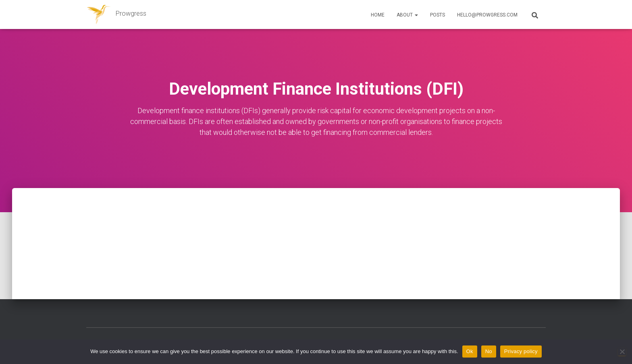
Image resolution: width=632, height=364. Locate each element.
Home (378, 15)
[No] (622, 352)
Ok (470, 351)
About (407, 15)
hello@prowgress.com (487, 15)
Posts (438, 15)
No (489, 351)
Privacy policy (521, 351)
